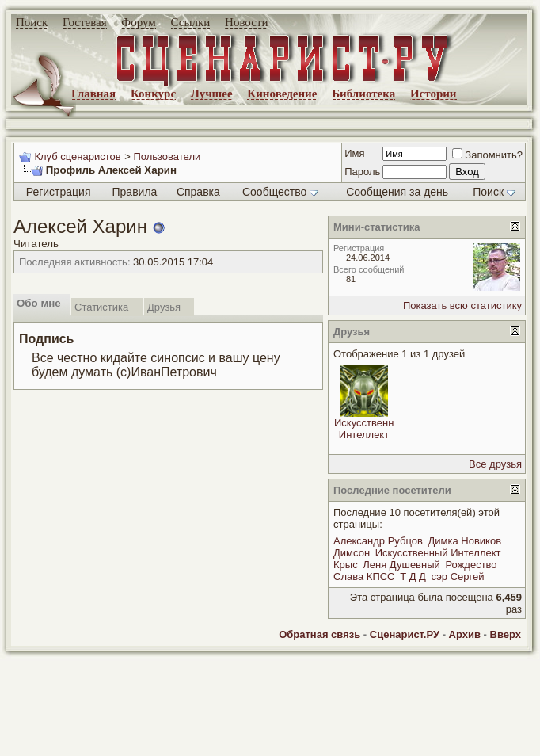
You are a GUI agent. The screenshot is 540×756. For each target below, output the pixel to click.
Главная (93, 94)
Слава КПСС (364, 577)
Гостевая (85, 22)
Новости (246, 22)
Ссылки (191, 22)
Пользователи (167, 157)
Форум (138, 22)
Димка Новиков (464, 541)
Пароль (362, 172)
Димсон (352, 553)
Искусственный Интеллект (371, 429)
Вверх (506, 634)
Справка (198, 192)
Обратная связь (319, 634)
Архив (465, 634)
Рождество (471, 565)
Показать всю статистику (462, 305)
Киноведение (282, 94)
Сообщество (280, 192)
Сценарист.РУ (405, 634)
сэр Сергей (458, 577)
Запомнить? (487, 155)
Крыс (346, 565)
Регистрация (59, 192)
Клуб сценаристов (77, 157)
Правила (135, 192)
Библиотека (363, 94)
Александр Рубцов (378, 541)
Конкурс (153, 94)
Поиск (32, 22)
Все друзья (495, 464)
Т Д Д (413, 577)
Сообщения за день (397, 192)
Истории (434, 94)
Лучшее (212, 94)
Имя (354, 153)
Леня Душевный (401, 565)
